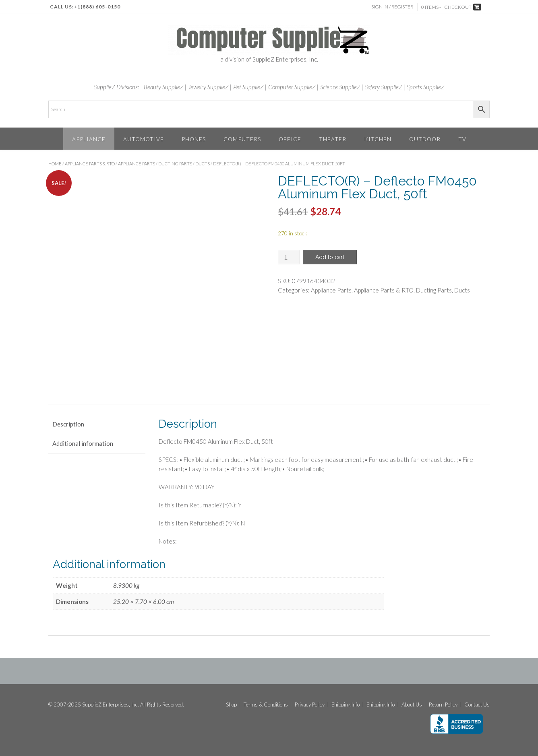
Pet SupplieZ (248, 87)
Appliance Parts (137, 164)
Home (55, 164)
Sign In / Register (392, 7)
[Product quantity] (289, 257)
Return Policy (443, 705)
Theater (333, 139)
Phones (194, 139)
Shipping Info (346, 705)
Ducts (203, 164)
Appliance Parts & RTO (90, 164)
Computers (242, 139)
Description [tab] (68, 424)
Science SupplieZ (340, 87)
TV (462, 139)
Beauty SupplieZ (164, 87)
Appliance (89, 139)
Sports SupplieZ (426, 87)
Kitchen (378, 139)
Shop (231, 705)
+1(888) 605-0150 (97, 7)
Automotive (144, 139)
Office (290, 139)
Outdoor (425, 139)
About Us (412, 705)
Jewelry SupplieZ (208, 87)
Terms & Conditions (266, 705)
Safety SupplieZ (384, 87)
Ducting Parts (175, 164)
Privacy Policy (310, 705)
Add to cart (330, 257)
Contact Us (477, 705)
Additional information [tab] (83, 443)
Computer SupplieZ (292, 87)
